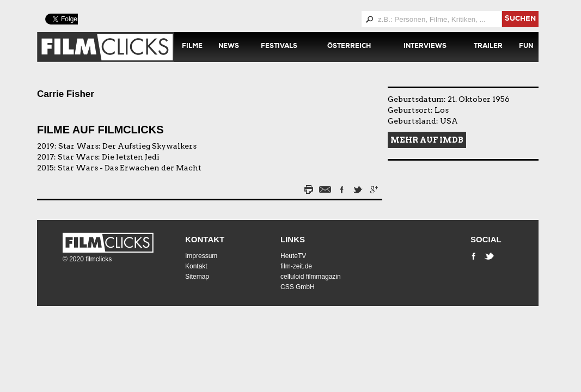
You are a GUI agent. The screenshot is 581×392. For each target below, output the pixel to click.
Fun (526, 47)
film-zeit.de (296, 266)
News (229, 47)
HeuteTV (293, 256)
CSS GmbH (298, 287)
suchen (520, 19)
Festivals (279, 47)
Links (293, 239)
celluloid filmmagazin (311, 277)
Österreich (349, 47)
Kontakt (205, 239)
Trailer (488, 47)
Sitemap (197, 277)
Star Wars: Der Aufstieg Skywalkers (127, 146)
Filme (192, 47)
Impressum (201, 256)
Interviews (425, 47)
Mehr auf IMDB (427, 140)
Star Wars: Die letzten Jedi (109, 157)
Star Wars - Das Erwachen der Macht (130, 168)
